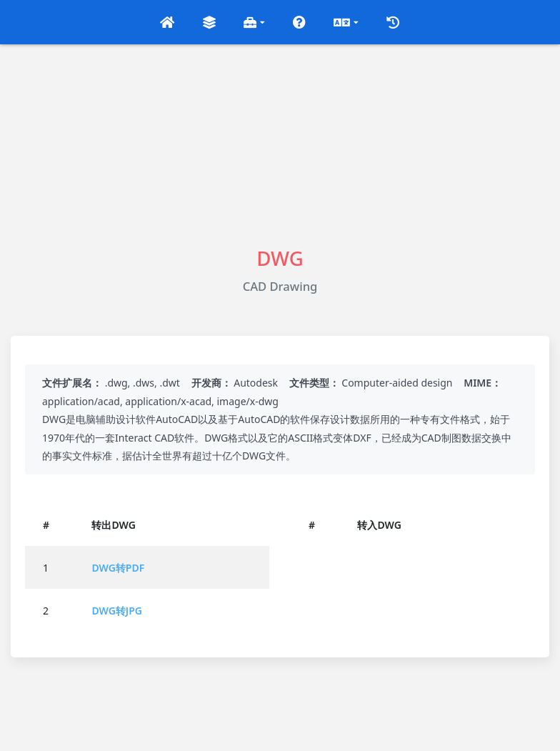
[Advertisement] (280, 144)
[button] (167, 22)
